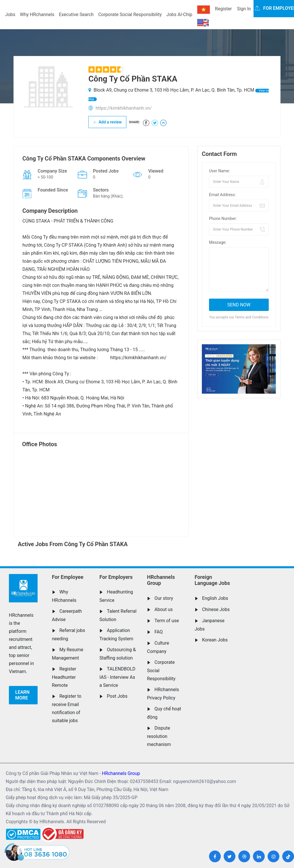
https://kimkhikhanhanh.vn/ (124, 108)
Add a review (107, 122)
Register (224, 9)
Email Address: (222, 195)
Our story (164, 598)
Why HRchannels (37, 15)
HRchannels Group (161, 580)
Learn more (22, 695)
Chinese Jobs (216, 609)
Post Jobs (117, 696)
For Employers (116, 577)
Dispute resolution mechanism (159, 736)
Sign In (244, 9)
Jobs (10, 15)
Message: (218, 242)
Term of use (167, 621)
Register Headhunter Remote (64, 677)
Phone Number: (223, 219)
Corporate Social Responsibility (130, 15)
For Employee (68, 577)
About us (164, 609)
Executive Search (76, 15)
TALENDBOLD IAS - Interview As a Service (117, 677)
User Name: (219, 171)
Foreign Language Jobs (212, 580)
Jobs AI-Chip (179, 15)
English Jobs (215, 598)
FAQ (159, 632)
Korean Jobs (215, 640)
